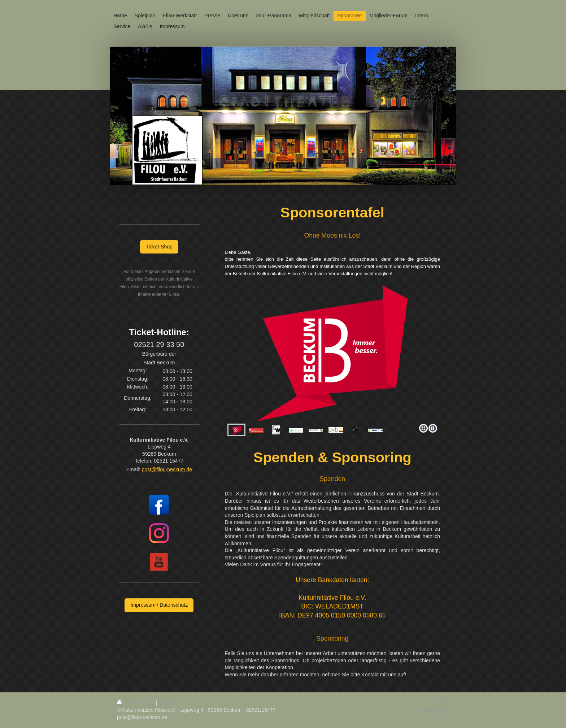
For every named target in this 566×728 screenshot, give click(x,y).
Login (443, 703)
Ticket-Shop (159, 247)
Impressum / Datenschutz (159, 605)
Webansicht (436, 710)
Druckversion (136, 703)
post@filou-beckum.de (167, 469)
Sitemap (168, 703)
